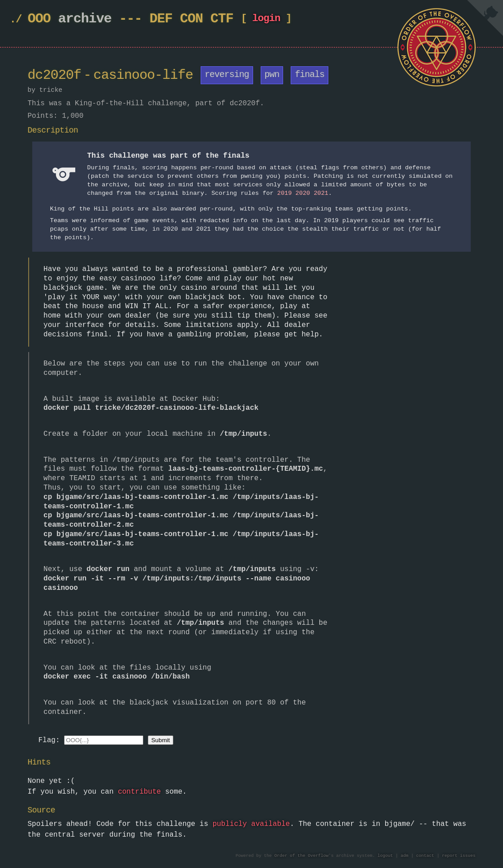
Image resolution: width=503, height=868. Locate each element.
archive (85, 19)
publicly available (251, 824)
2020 (303, 193)
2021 (321, 193)
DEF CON (176, 19)
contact (425, 856)
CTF (222, 19)
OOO (39, 19)
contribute (139, 791)
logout (385, 856)
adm (405, 856)
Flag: (49, 740)
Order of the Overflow (301, 856)
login (266, 20)
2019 (285, 193)
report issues (459, 856)
